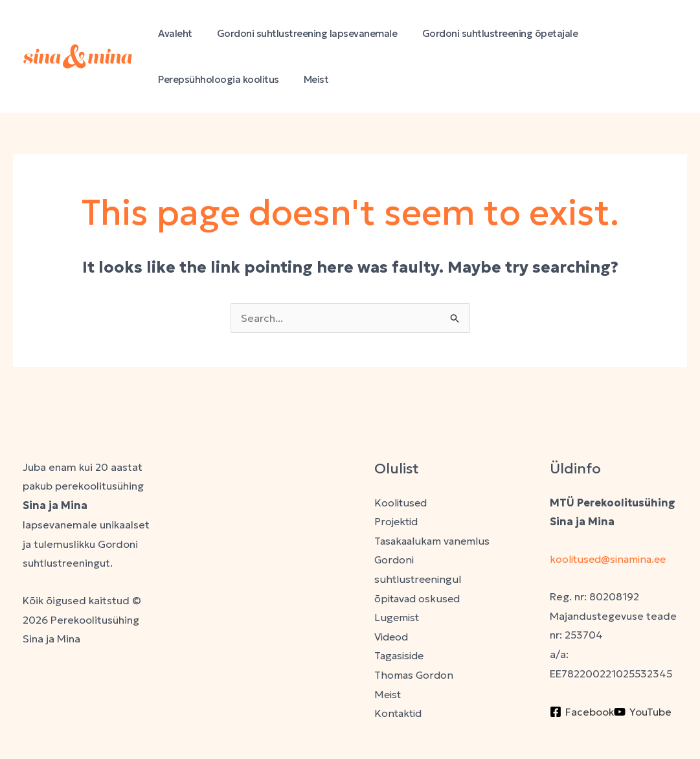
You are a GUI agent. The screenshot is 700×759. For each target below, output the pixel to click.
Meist (309, 79)
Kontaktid (399, 714)
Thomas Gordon (414, 675)
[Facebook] (582, 712)
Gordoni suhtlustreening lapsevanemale (299, 33)
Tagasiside (401, 656)
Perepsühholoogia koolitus (216, 79)
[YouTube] (643, 712)
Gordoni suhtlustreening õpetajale (487, 33)
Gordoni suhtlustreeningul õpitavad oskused (418, 579)
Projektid (397, 521)
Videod (392, 637)
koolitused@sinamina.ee (611, 559)
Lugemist (397, 618)
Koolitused (401, 503)
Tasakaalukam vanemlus (433, 541)
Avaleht (173, 33)
